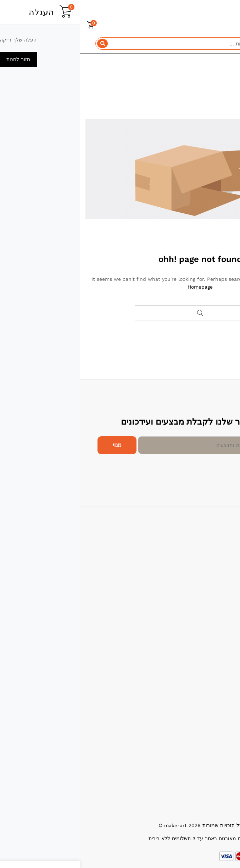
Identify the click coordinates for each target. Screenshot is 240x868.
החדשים (226, 646)
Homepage (120, 287)
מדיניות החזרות (218, 745)
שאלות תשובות (219, 775)
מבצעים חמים (220, 626)
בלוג (230, 706)
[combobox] (120, 43)
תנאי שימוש (222, 755)
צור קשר (225, 696)
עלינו (229, 676)
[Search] (22, 43)
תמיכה (228, 735)
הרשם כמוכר (221, 765)
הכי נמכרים (223, 636)
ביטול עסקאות (219, 686)
